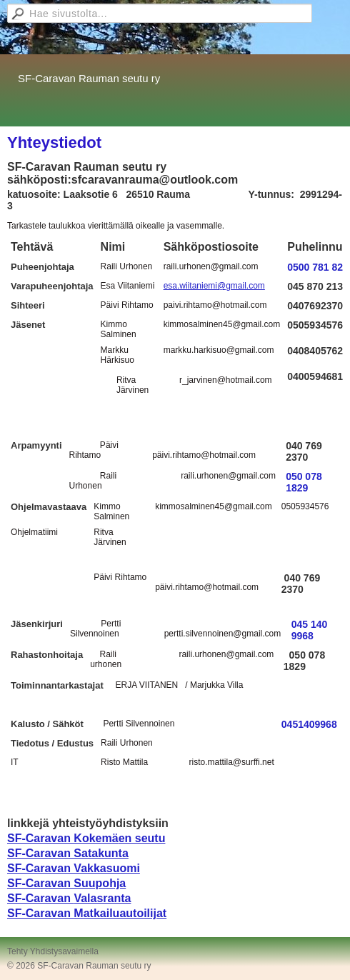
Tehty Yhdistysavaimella (53, 951)
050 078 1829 (304, 482)
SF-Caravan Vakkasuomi (74, 868)
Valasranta (102, 898)
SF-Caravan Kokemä (63, 838)
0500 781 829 (318, 267)
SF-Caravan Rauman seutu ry (89, 78)
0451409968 (309, 724)
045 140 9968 (310, 630)
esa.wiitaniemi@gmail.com (214, 286)
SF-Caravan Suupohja (66, 883)
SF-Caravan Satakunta (68, 853)
